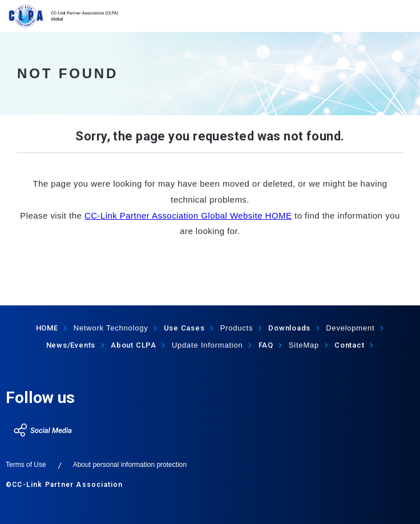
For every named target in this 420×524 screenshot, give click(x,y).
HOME (47, 328)
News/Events (71, 345)
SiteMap (304, 345)
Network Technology (111, 328)
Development (350, 328)
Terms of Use (26, 465)
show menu (405, 16)
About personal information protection (130, 465)
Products (237, 328)
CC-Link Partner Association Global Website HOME (188, 215)
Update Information (207, 345)
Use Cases (184, 328)
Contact (349, 345)
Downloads (289, 328)
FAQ (266, 345)
